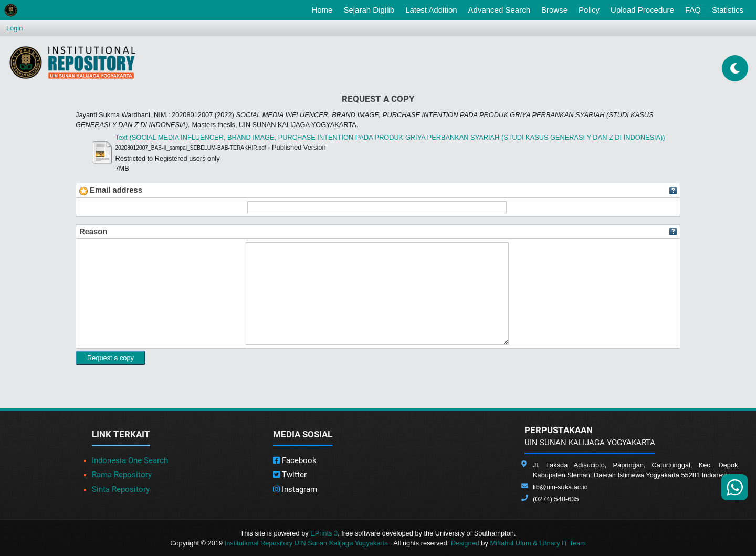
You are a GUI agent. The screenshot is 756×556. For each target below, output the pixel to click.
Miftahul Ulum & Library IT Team (538, 543)
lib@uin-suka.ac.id (560, 487)
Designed (465, 543)
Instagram (295, 489)
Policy (589, 10)
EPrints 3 (324, 533)
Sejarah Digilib (369, 10)
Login (14, 28)
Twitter (290, 475)
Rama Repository (122, 475)
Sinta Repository (121, 489)
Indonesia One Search (130, 460)
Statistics (728, 10)
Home (324, 9)
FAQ (693, 10)
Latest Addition (431, 10)
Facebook (295, 460)
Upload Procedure (642, 10)
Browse (554, 10)
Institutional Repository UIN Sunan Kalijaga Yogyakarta (307, 543)
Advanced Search (499, 10)
